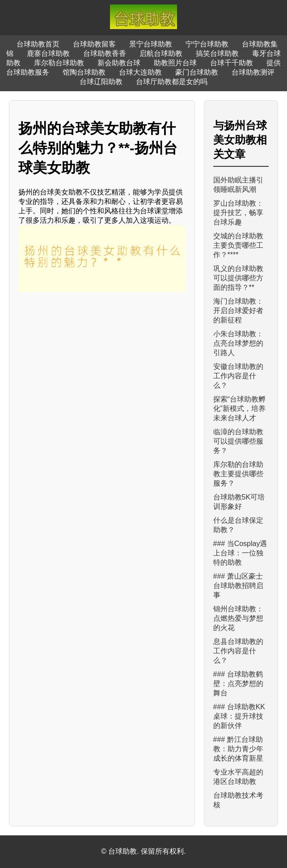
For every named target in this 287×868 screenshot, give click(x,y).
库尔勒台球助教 (59, 63)
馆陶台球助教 (84, 72)
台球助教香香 (105, 53)
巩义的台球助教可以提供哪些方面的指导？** (238, 278)
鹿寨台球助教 (48, 53)
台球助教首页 (38, 44)
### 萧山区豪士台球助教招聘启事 (238, 586)
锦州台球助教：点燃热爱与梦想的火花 (238, 618)
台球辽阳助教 (101, 82)
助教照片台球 (175, 63)
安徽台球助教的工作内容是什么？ (238, 376)
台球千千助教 (232, 63)
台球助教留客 (94, 44)
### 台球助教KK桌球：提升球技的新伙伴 (239, 716)
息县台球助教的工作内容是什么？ (238, 651)
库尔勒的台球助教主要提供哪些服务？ (238, 474)
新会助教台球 (119, 63)
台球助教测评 (253, 72)
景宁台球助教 (151, 44)
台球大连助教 (140, 72)
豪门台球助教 (197, 72)
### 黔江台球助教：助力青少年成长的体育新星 (238, 749)
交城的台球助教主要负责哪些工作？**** (238, 245)
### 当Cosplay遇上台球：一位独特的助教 (240, 553)
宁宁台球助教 (207, 44)
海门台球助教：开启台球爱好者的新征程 (238, 311)
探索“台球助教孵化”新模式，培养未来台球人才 (239, 409)
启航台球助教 (161, 53)
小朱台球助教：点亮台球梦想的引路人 (238, 343)
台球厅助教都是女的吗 (172, 82)
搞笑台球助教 (217, 53)
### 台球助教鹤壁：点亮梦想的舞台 (238, 684)
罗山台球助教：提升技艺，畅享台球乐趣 (238, 213)
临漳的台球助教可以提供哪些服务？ (238, 441)
